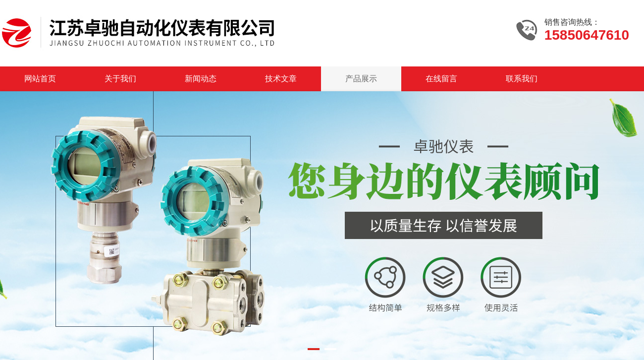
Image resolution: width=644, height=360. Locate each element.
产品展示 (361, 79)
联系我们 (522, 79)
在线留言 (441, 79)
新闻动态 (201, 79)
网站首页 (40, 79)
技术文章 (281, 79)
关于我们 (120, 79)
